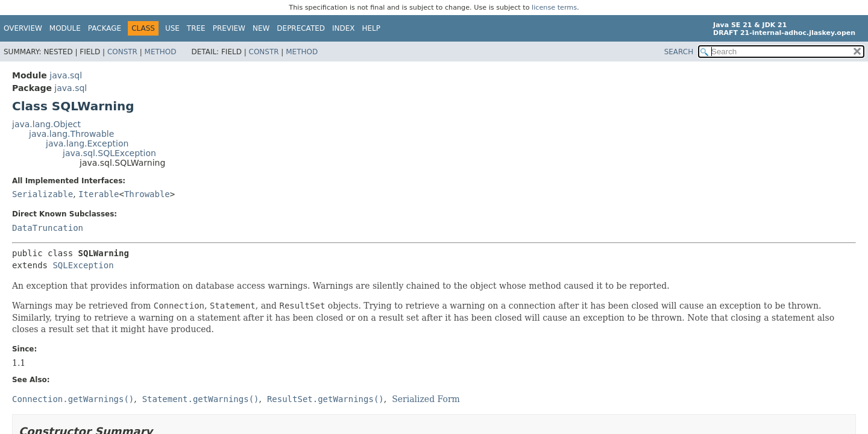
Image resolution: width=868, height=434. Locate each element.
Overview (23, 28)
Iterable (99, 194)
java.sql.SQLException (109, 153)
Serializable (42, 194)
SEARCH (679, 52)
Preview (229, 28)
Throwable (147, 194)
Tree (196, 28)
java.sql (66, 75)
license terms (554, 8)
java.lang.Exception (87, 143)
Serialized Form (426, 399)
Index (344, 28)
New (261, 28)
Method (161, 52)
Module (65, 28)
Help (372, 28)
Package (105, 28)
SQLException (83, 265)
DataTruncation (48, 228)
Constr (122, 52)
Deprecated (301, 28)
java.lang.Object (46, 124)
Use (172, 28)
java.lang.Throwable (71, 134)
